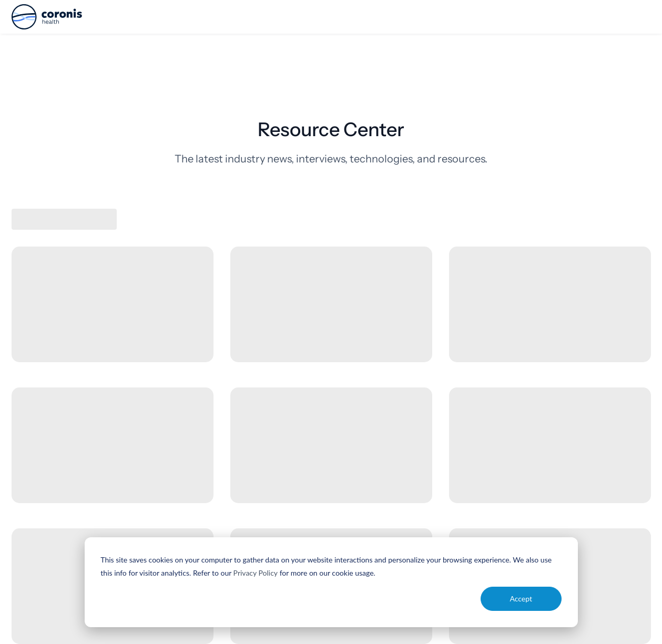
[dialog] (331, 582)
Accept (521, 599)
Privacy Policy (256, 573)
